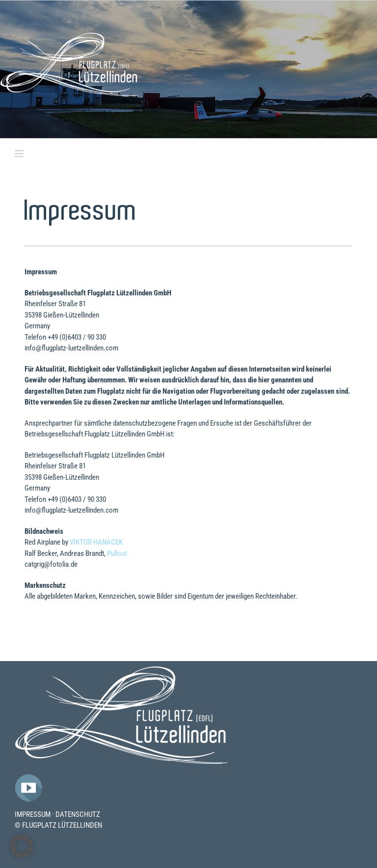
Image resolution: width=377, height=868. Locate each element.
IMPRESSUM (33, 814)
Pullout (117, 553)
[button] (22, 846)
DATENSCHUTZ (78, 814)
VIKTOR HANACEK (96, 542)
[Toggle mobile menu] (20, 154)
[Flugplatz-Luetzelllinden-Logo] (121, 669)
